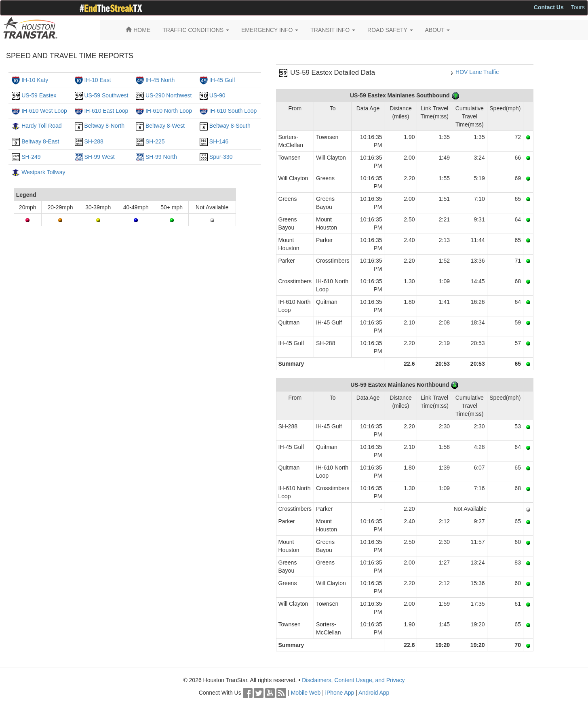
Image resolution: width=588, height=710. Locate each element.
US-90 (217, 95)
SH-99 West (99, 157)
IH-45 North (160, 80)
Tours (578, 7)
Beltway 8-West (165, 126)
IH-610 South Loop (233, 111)
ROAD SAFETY (390, 30)
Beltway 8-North (104, 126)
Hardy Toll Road (41, 126)
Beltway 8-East (40, 141)
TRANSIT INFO (333, 30)
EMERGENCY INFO (270, 30)
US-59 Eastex (39, 95)
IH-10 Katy (35, 80)
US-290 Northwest (169, 95)
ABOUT (438, 30)
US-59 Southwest (106, 95)
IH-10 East (97, 80)
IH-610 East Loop (106, 111)
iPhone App (340, 693)
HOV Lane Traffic (477, 72)
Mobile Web (306, 693)
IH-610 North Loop (169, 111)
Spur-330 (221, 157)
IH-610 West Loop (44, 111)
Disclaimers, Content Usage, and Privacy (353, 680)
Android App (374, 693)
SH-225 (155, 141)
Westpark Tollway (43, 172)
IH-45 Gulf (222, 80)
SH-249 (31, 157)
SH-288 (94, 141)
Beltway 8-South (230, 126)
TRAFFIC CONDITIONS (196, 30)
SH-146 (219, 141)
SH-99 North (161, 157)
